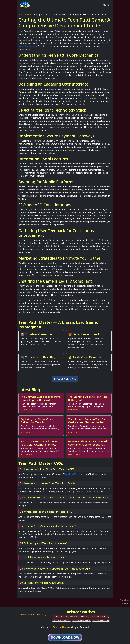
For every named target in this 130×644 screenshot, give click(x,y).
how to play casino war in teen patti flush (82, 620)
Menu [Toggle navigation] (104, 5)
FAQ (44, 615)
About (31, 615)
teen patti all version (61, 616)
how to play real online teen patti (62, 620)
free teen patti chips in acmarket (100, 616)
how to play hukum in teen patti (80, 616)
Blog (29, 14)
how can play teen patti (101, 620)
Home (21, 14)
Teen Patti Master (72, 474)
